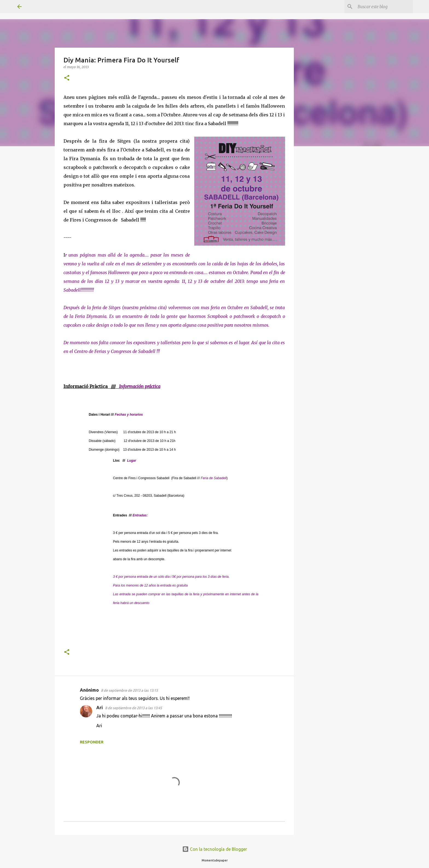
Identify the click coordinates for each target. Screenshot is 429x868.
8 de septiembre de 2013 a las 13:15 (129, 690)
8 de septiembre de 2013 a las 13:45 (134, 708)
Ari (100, 708)
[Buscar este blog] (384, 7)
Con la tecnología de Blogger (215, 849)
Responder (92, 742)
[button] (67, 78)
